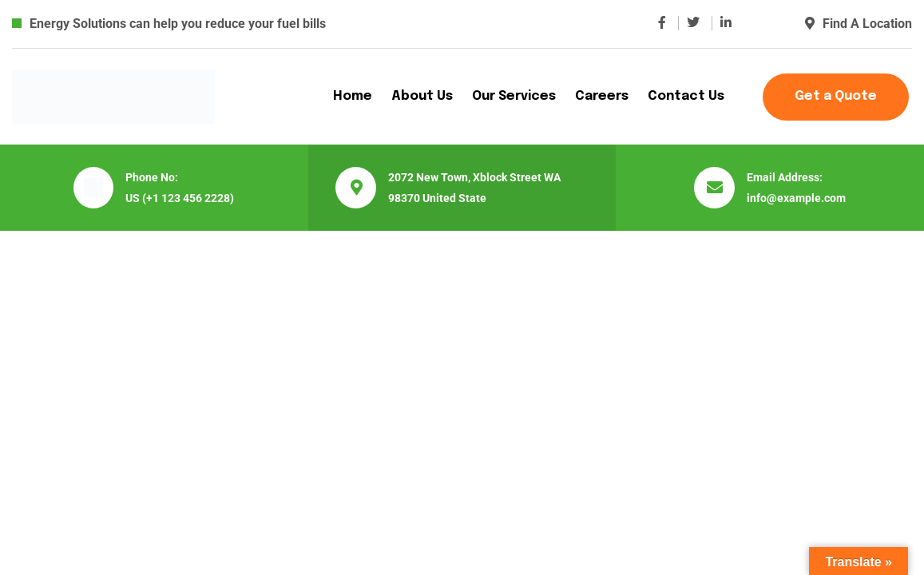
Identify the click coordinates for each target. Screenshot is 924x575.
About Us (422, 96)
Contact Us (686, 96)
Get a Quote (836, 96)
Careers (602, 96)
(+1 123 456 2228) (188, 198)
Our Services (514, 96)
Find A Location (859, 24)
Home (353, 96)
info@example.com (796, 198)
